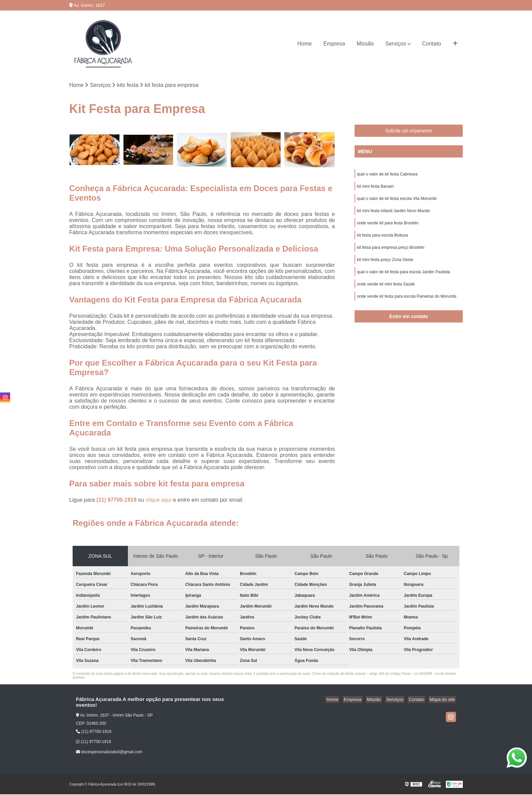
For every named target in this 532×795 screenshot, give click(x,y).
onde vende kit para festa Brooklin (388, 227)
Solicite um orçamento (409, 131)
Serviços (396, 44)
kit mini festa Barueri (375, 188)
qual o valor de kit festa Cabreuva (387, 175)
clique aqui (159, 501)
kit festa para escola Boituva (382, 240)
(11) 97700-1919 (117, 501)
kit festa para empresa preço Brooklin (391, 253)
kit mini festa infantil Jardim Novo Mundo (393, 214)
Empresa (334, 44)
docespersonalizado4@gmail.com (109, 753)
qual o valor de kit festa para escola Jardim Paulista (403, 278)
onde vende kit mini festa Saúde (386, 291)
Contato (432, 44)
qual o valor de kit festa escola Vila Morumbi (397, 201)
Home (305, 44)
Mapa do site (443, 700)
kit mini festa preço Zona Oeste (385, 265)
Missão (365, 44)
